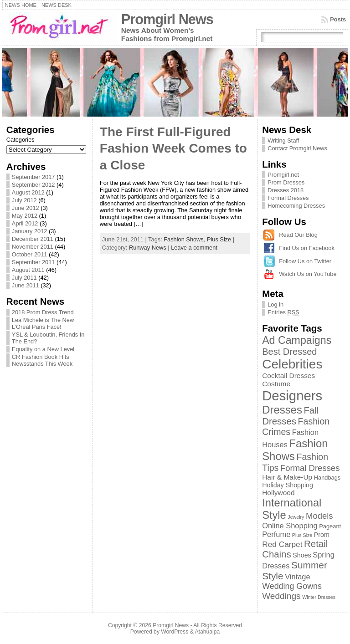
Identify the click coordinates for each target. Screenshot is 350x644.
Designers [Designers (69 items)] (292, 396)
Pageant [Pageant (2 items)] (330, 526)
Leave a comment (194, 248)
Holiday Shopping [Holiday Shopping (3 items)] (288, 485)
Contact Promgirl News (297, 148)
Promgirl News (167, 19)
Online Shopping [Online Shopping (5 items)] (290, 526)
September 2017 (33, 177)
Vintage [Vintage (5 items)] (297, 577)
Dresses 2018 (286, 190)
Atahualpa (207, 632)
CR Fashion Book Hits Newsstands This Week (42, 360)
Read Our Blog (298, 235)
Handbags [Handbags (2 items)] (327, 478)
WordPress (175, 632)
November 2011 (33, 247)
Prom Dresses (286, 182)
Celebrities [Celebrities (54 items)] (292, 364)
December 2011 (33, 239)
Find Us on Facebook (307, 248)
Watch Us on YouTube (308, 274)
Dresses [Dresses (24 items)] (282, 410)
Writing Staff (283, 141)
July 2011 (24, 278)
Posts (338, 19)
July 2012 (24, 200)
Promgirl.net (283, 175)
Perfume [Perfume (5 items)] (276, 534)
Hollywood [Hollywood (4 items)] (278, 493)
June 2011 (26, 285)
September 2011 (33, 262)
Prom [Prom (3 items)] (322, 535)
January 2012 (30, 231)
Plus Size (219, 239)
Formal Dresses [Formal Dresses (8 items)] (310, 468)
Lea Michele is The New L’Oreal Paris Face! (43, 323)
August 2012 (28, 192)
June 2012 (26, 208)
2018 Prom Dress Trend (43, 312)
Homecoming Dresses (296, 206)
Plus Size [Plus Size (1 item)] (302, 535)
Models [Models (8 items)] (319, 516)
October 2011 (30, 254)
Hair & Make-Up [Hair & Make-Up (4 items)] (287, 477)
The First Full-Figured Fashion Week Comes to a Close (173, 148)
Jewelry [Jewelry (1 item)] (296, 517)
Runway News (148, 248)
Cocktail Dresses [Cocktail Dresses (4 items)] (288, 376)
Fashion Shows (184, 239)
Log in (275, 304)
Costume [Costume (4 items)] (276, 384)
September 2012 (33, 185)
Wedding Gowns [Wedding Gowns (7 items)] (292, 586)
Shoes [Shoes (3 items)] (302, 555)
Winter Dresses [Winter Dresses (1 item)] (319, 597)
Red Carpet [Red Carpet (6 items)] (282, 544)
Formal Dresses (288, 198)
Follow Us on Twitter (305, 261)
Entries (283, 312)
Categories (21, 140)
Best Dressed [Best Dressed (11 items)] (289, 352)
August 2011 (28, 270)
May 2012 (25, 216)
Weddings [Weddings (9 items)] (281, 596)
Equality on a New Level (43, 349)
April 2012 (25, 223)
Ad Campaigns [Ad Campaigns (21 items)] (297, 340)
